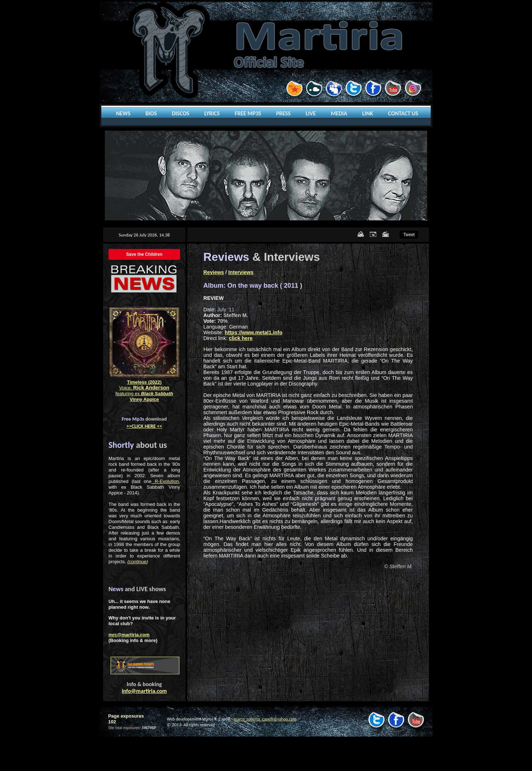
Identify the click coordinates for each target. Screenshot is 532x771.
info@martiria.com (144, 691)
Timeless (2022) (144, 382)
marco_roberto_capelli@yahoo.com (265, 719)
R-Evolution (165, 481)
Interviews (241, 272)
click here (241, 338)
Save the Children (144, 254)
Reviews (214, 272)
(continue (137, 562)
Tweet (409, 235)
